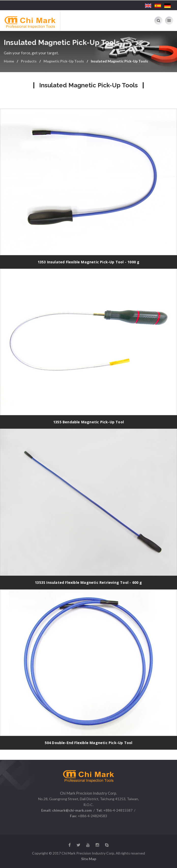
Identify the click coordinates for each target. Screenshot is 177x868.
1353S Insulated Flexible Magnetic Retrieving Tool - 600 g (88, 582)
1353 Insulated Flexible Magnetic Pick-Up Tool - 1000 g (89, 262)
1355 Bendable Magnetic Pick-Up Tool (88, 422)
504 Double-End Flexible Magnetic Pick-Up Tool (89, 743)
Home (9, 61)
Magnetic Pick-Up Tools (64, 61)
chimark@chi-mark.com (72, 810)
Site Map (89, 859)
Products (29, 61)
